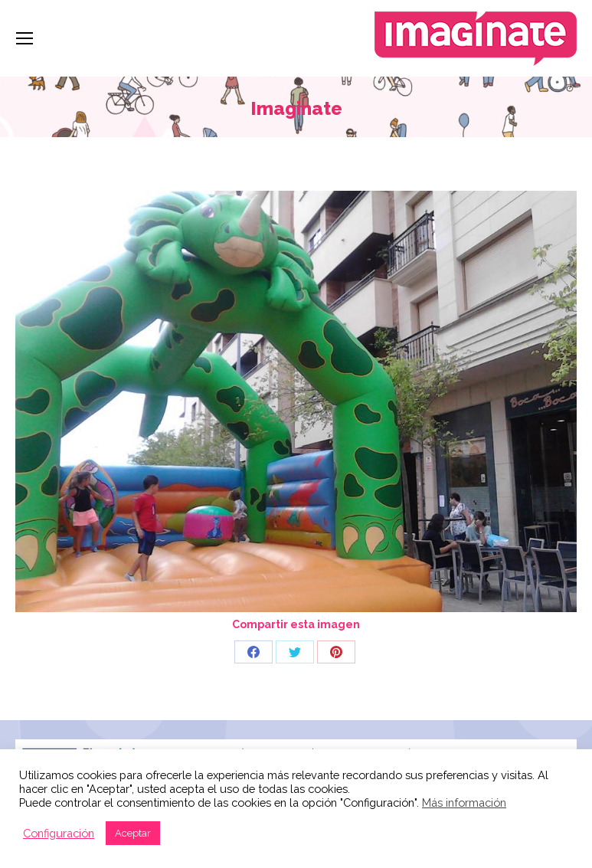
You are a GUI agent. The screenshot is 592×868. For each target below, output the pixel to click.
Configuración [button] (59, 833)
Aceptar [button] (133, 833)
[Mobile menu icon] (25, 38)
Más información (464, 802)
